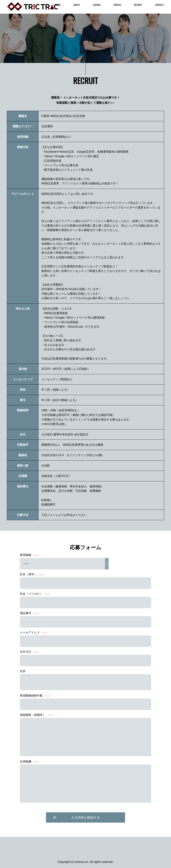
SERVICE (97, 5)
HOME (58, 5)
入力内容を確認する (85, 819)
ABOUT (77, 5)
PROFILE (117, 5)
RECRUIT (138, 5)
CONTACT (159, 5)
